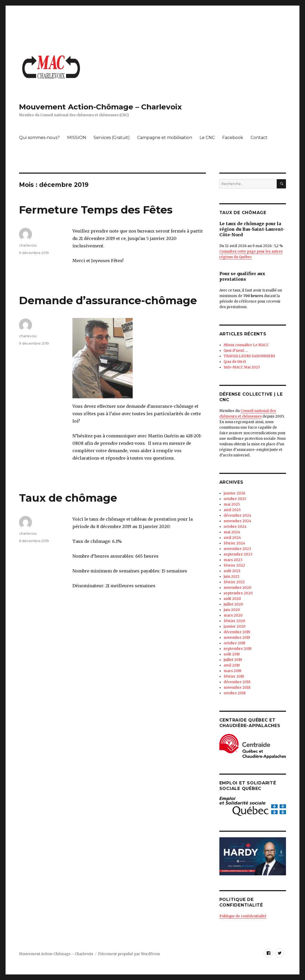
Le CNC (207, 138)
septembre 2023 (238, 554)
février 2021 (234, 582)
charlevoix (28, 245)
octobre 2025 (235, 499)
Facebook (233, 138)
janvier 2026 (234, 493)
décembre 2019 (237, 632)
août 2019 (232, 654)
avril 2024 (232, 538)
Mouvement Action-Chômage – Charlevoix (100, 107)
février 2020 (234, 621)
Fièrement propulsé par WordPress (129, 954)
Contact (259, 138)
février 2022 (234, 565)
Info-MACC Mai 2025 (242, 367)
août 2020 (232, 599)
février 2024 (234, 543)
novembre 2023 (237, 549)
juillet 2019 (233, 660)
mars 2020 (233, 615)
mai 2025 (232, 504)
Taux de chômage (68, 498)
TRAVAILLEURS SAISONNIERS (249, 356)
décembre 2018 (237, 682)
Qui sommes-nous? (39, 138)
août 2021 (232, 571)
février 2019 (234, 676)
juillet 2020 (233, 604)
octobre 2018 (235, 693)
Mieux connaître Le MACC (246, 345)
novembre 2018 (237, 688)
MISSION (77, 138)
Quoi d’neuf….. (236, 351)
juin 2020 (232, 610)
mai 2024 (232, 532)
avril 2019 (232, 665)
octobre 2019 (234, 643)
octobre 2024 (235, 527)
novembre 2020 (237, 588)
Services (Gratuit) (112, 138)
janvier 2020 (235, 627)
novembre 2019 (237, 638)
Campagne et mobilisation (165, 138)
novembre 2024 (237, 521)
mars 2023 (233, 560)
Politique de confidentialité (243, 916)
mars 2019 (232, 671)
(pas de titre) (235, 362)
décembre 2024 (237, 516)
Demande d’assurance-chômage (108, 300)
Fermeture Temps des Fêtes (96, 210)
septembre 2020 (238, 593)
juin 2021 (231, 577)
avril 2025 (232, 510)
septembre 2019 (237, 649)
